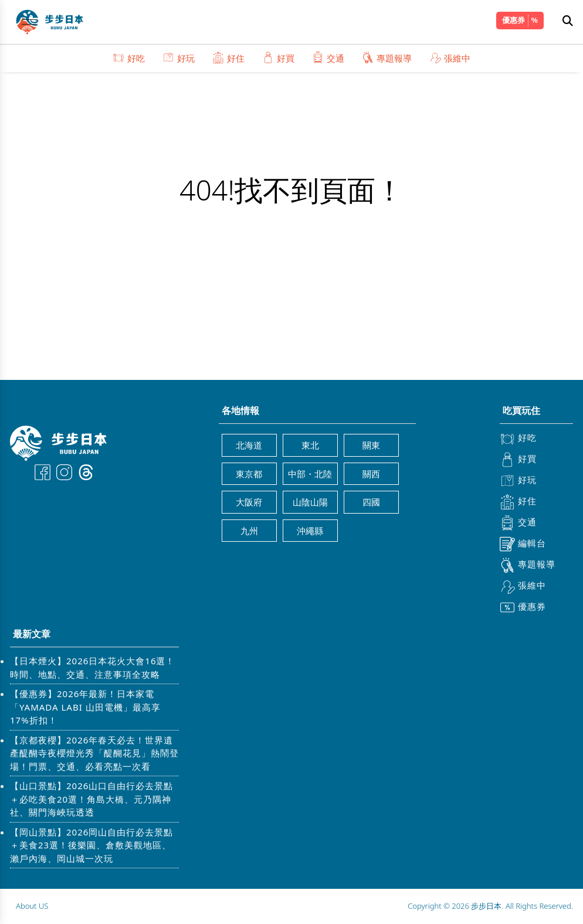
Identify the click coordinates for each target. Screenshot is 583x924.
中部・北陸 (310, 474)
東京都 (249, 474)
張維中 (450, 58)
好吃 (129, 58)
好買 (278, 58)
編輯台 (523, 544)
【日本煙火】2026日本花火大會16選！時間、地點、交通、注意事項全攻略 (92, 667)
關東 (371, 445)
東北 (310, 445)
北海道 (249, 445)
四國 (371, 502)
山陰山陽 (310, 502)
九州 (249, 531)
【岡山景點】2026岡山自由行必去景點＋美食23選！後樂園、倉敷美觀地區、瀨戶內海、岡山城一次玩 (91, 845)
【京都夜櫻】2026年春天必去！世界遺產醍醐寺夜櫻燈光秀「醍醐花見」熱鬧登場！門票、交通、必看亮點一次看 (94, 753)
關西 (371, 474)
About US (32, 906)
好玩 (179, 58)
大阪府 (249, 502)
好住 (228, 58)
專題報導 (387, 58)
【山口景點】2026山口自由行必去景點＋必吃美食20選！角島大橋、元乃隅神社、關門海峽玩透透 (91, 799)
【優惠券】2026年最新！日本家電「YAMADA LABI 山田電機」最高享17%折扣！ (85, 707)
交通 (328, 58)
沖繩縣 (310, 531)
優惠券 (513, 20)
